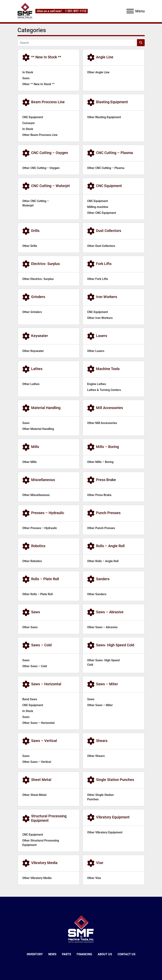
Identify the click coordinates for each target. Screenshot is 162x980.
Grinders (38, 297)
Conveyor (29, 123)
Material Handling (46, 408)
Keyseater (40, 336)
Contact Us (127, 954)
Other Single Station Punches (100, 797)
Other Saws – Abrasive (102, 627)
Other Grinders (32, 312)
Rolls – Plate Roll (45, 579)
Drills (35, 231)
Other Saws (30, 627)
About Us (105, 954)
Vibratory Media (44, 863)
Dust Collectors (109, 231)
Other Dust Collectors (101, 246)
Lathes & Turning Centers (104, 390)
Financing (84, 954)
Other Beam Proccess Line (40, 135)
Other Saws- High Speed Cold (103, 662)
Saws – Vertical (44, 741)
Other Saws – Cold (35, 666)
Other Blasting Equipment (104, 117)
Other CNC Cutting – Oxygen (41, 168)
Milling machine (98, 207)
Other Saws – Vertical (37, 762)
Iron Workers (107, 297)
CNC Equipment (33, 117)
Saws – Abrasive (110, 612)
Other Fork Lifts (98, 279)
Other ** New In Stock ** (38, 84)
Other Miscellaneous (36, 495)
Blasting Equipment (112, 102)
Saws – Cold (41, 645)
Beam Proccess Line (48, 102)
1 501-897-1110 (75, 11)
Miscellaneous (43, 480)
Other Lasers (96, 351)
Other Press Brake (99, 495)
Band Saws (30, 699)
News (52, 954)
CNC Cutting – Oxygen (50, 153)
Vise (100, 863)
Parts (67, 954)
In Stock (28, 72)
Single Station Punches (115, 780)
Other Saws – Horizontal (38, 723)
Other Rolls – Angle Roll (103, 561)
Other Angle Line (98, 72)
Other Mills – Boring (100, 462)
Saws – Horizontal (46, 684)
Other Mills (29, 462)
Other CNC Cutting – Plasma (106, 168)
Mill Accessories (109, 408)
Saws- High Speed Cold (115, 645)
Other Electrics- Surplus (38, 279)
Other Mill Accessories (102, 423)
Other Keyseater (33, 351)
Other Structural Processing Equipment (41, 843)
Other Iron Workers (100, 318)
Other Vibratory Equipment (105, 832)
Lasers (102, 336)
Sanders (103, 579)
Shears (102, 741)
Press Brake (106, 480)
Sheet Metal (41, 780)
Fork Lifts (104, 264)
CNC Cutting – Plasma (114, 153)
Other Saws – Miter (100, 705)
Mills (35, 447)
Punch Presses (108, 513)
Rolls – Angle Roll (110, 546)
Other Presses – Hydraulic (40, 528)
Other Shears (96, 756)
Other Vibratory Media (37, 878)
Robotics (38, 546)
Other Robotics (32, 561)
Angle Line (105, 57)
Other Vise (94, 878)
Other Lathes (31, 384)
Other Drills (30, 246)
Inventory (35, 954)
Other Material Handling (38, 429)
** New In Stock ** (46, 57)
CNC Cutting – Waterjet (50, 186)
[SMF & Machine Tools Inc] (81, 929)
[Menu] (130, 11)
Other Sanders (97, 594)
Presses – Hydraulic (48, 513)
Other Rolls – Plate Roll (38, 594)
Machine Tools (108, 369)
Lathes (37, 369)
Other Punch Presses (101, 528)
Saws (26, 78)
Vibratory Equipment (113, 817)
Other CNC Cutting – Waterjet (36, 203)
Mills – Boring (107, 447)
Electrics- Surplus (45, 264)
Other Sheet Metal (34, 795)
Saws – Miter (107, 684)
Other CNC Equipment (102, 213)
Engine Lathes (97, 384)
